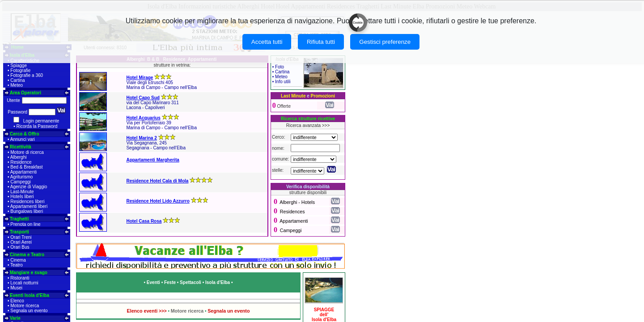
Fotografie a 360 (27, 75)
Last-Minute (22, 192)
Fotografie (20, 70)
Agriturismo (22, 177)
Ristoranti (20, 278)
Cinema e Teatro (27, 255)
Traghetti (19, 219)
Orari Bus (20, 247)
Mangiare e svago (29, 273)
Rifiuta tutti (321, 42)
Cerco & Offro (25, 134)
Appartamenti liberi (29, 206)
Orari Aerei (21, 242)
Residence (21, 162)
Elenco (17, 301)
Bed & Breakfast (26, 167)
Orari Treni (21, 237)
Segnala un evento (29, 311)
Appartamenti (23, 172)
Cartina (17, 80)
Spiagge (19, 66)
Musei (16, 288)
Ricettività (21, 147)
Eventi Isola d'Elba (30, 295)
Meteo (17, 85)
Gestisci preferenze (385, 42)
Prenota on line (25, 224)
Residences (292, 212)
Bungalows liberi (27, 211)
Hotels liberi (22, 197)
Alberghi (19, 157)
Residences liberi (27, 201)
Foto (280, 67)
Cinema (18, 260)
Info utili (283, 82)
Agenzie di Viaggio (29, 187)
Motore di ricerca (27, 152)
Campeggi (21, 182)
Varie (15, 318)
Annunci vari (23, 139)
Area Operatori (25, 93)
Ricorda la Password (37, 126)
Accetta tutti (267, 42)
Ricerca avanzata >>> (308, 125)
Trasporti (19, 232)
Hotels (308, 202)
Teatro (17, 265)
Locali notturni (24, 283)
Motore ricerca (25, 306)
